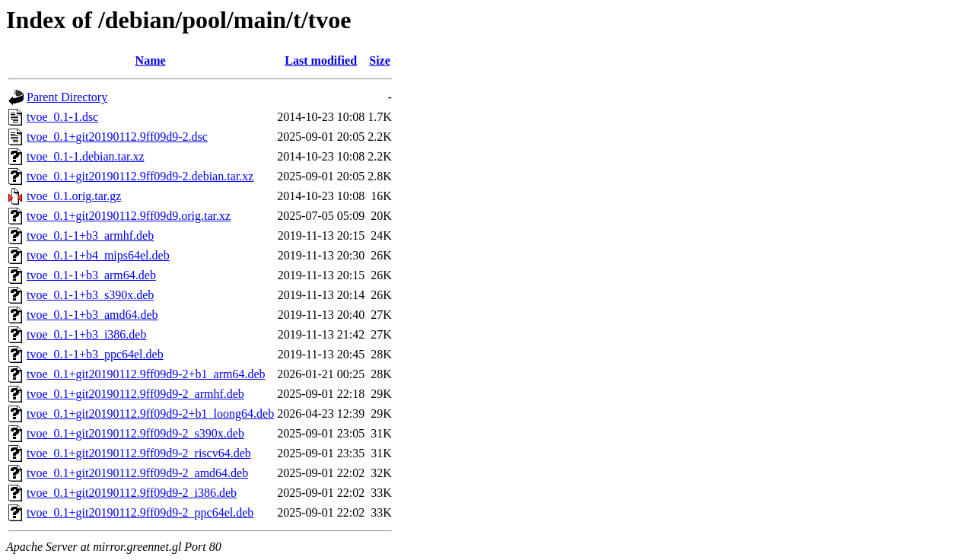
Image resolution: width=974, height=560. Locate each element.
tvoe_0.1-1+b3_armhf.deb (90, 235)
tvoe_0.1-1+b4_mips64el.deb (98, 255)
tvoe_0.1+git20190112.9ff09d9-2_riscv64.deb (139, 453)
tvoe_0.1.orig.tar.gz (74, 196)
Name (151, 60)
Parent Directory (67, 97)
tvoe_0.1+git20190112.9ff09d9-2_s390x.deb (135, 433)
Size (380, 60)
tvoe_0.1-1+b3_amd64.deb (92, 315)
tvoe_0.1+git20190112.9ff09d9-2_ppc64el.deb (140, 512)
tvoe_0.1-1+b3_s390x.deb (90, 295)
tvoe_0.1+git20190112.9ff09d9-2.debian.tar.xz (140, 176)
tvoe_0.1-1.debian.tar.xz (86, 156)
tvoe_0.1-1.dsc (62, 117)
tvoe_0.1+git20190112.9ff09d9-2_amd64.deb (137, 473)
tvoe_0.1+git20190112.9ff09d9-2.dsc (117, 137)
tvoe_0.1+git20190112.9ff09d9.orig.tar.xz (129, 216)
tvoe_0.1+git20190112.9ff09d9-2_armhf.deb (135, 394)
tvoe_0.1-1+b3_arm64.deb (91, 275)
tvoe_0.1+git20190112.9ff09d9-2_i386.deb (132, 493)
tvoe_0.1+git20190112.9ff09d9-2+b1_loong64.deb (150, 414)
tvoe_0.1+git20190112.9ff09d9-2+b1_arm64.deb (146, 374)
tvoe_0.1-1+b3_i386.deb (86, 334)
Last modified (321, 60)
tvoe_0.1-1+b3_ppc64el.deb (95, 354)
